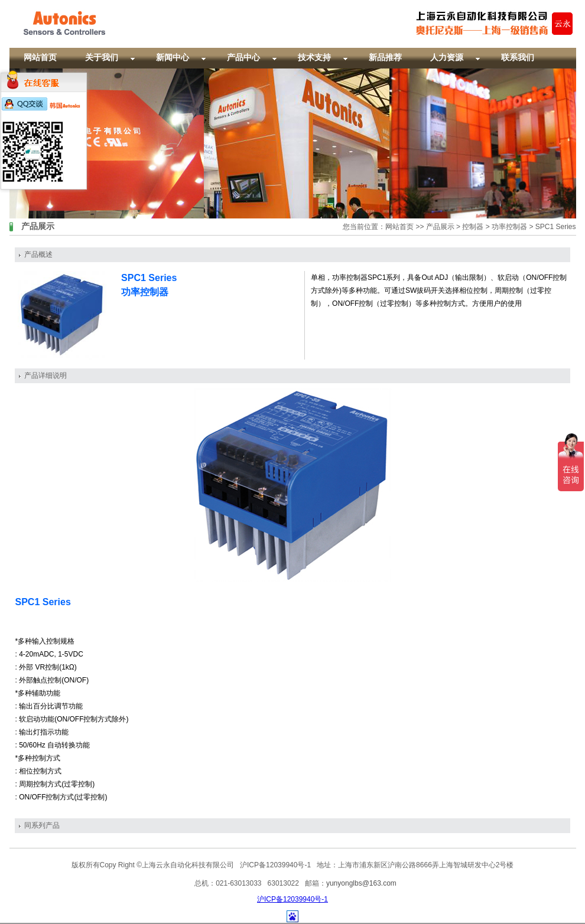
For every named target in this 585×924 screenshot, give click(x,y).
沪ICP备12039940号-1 (292, 899)
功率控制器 (509, 227)
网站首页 (399, 227)
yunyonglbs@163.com (361, 883)
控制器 (473, 227)
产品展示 (440, 227)
